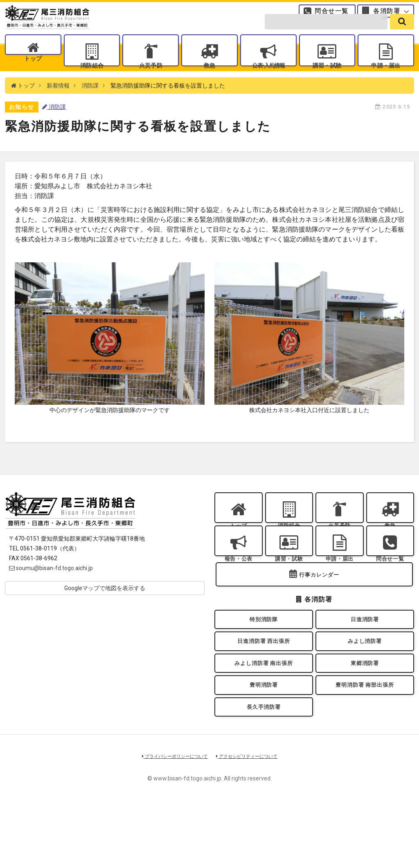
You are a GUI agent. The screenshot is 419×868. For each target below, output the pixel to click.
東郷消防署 (365, 716)
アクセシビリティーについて (253, 820)
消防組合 (92, 78)
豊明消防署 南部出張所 (365, 742)
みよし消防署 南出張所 (264, 716)
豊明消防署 (264, 742)
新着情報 (58, 106)
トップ (33, 78)
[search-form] (326, 34)
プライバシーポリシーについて (169, 820)
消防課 (90, 106)
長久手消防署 (264, 769)
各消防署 (387, 14)
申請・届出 (386, 78)
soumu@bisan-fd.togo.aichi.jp (51, 589)
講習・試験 (327, 78)
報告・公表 (239, 590)
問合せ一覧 (332, 14)
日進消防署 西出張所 (264, 690)
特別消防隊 (264, 663)
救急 (209, 78)
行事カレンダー (319, 616)
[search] (402, 34)
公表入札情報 (268, 78)
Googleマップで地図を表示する (105, 609)
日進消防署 (365, 663)
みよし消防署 (365, 690)
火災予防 (151, 78)
